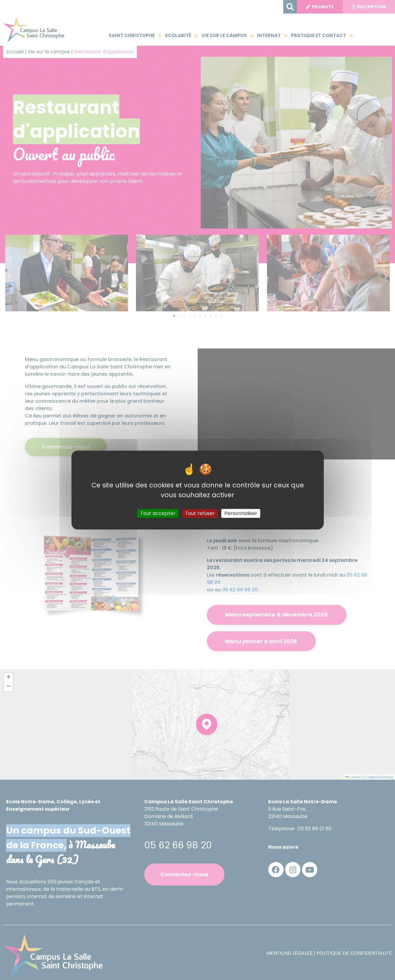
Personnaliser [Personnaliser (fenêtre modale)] (241, 513)
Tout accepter (158, 513)
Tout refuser (200, 513)
